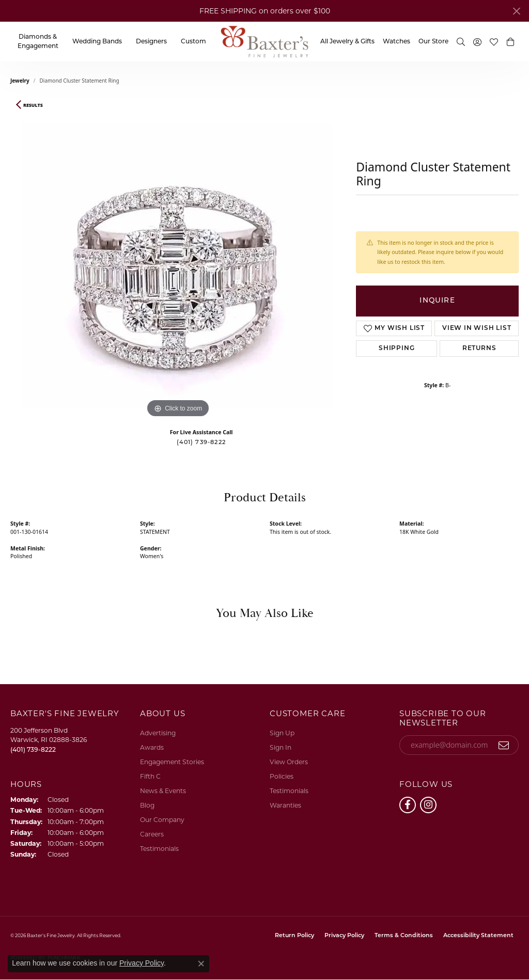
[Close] (516, 11)
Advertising (158, 733)
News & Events (163, 791)
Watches (396, 42)
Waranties (285, 805)
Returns (479, 349)
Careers (152, 834)
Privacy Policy (344, 936)
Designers (151, 42)
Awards (152, 747)
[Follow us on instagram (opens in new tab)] (428, 805)
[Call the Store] (33, 749)
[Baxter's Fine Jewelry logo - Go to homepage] (264, 42)
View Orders (289, 762)
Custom (193, 42)
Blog (147, 805)
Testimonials (159, 849)
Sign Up (282, 733)
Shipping (396, 349)
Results (33, 105)
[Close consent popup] (201, 963)
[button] (461, 42)
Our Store (433, 42)
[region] (178, 265)
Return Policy (294, 936)
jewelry (20, 81)
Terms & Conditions (404, 936)
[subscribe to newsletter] (504, 745)
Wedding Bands (97, 42)
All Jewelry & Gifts (347, 42)
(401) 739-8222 (201, 443)
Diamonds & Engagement (38, 42)
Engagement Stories (172, 762)
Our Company (162, 820)
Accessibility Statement (478, 936)
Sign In (281, 747)
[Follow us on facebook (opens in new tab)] (408, 805)
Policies (282, 776)
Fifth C (150, 776)
